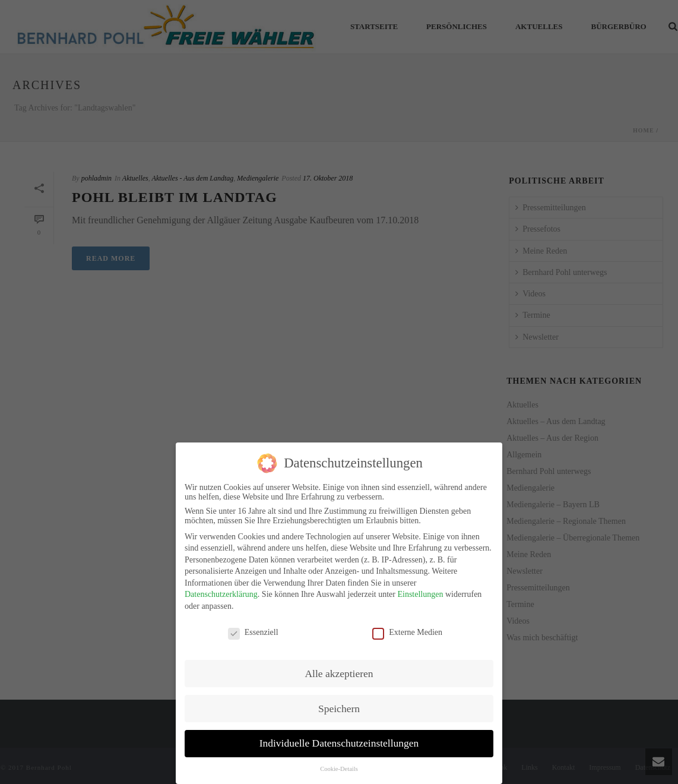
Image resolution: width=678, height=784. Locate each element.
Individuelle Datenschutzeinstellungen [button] (339, 738)
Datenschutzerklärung (221, 589)
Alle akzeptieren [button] (339, 668)
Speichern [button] (339, 703)
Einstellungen (420, 589)
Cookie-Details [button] (339, 764)
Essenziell (253, 627)
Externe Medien (407, 627)
